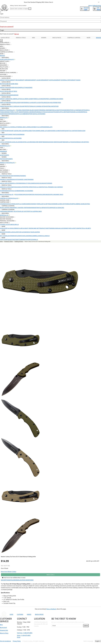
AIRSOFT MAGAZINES (6, 88)
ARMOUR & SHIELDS (6, 187)
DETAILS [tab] (11, 580)
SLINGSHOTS (44, 183)
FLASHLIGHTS (51, 112)
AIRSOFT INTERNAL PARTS (63, 80)
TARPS (2, 211)
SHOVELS (37, 183)
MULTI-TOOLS (43, 112)
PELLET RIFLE (13, 91)
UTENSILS (13, 204)
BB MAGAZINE (17, 88)
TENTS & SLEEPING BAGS (34, 211)
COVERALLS (3, 225)
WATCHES (22, 236)
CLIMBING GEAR (79, 204)
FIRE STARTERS (25, 208)
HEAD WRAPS (54, 142)
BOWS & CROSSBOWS (17, 183)
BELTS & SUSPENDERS (41, 127)
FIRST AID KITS (14, 211)
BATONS (14, 187)
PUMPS (72, 204)
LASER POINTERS (21, 103)
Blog (1, 625)
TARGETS (3, 106)
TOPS (2, 240)
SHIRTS (7, 131)
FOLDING (3, 176)
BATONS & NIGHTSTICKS (57, 110)
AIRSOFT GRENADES (25, 80)
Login (50, 30)
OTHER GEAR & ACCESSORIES (37, 114)
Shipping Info (4, 630)
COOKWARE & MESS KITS (58, 204)
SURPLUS (16, 225)
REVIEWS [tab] (16, 580)
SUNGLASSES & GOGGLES (8, 228)
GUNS (11, 614)
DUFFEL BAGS (53, 195)
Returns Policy (4, 633)
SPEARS (37, 112)
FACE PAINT (46, 228)
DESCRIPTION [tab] (5, 580)
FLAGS (35, 232)
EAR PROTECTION (27, 106)
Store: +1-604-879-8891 (24, 635)
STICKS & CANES (74, 110)
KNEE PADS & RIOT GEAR (72, 228)
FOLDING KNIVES (21, 110)
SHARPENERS (10, 114)
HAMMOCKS (29, 204)
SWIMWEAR (3, 151)
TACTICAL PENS (46, 187)
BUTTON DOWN (35, 131)
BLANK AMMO (59, 99)
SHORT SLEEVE (14, 131)
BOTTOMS (20, 240)
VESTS (77, 131)
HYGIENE (3, 204)
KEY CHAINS (4, 236)
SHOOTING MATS (49, 106)
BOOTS (2, 138)
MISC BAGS (60, 195)
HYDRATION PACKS (33, 195)
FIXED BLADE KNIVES (32, 110)
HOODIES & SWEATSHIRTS (58, 131)
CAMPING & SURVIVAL (74, 38)
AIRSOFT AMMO (5, 99)
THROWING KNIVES (44, 110)
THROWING (17, 176)
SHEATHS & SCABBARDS (21, 114)
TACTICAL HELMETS (85, 228)
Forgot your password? (7, 27)
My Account (3, 628)
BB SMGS (15, 84)
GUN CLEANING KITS (38, 106)
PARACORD (7, 211)
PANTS (2, 134)
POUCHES (18, 195)
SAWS (33, 183)
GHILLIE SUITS (23, 211)
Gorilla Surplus (28, 641)
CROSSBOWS (9, 95)
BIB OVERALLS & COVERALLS (8, 127)
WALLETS (50, 127)
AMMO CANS (17, 208)
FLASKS (27, 236)
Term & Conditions (5, 641)
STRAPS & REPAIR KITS (42, 208)
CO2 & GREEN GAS (26, 99)
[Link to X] (80, 614)
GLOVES (32, 127)
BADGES (2, 232)
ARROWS (16, 95)
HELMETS (61, 142)
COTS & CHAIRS (21, 204)
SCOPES (14, 103)
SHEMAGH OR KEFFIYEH (82, 142)
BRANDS (99, 38)
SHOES (6, 138)
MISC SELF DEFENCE (57, 187)
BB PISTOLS (3, 84)
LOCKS (63, 228)
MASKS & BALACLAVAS (14, 142)
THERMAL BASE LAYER (23, 127)
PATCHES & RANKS (22, 232)
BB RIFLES (10, 84)
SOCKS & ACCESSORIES (15, 138)
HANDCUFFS (20, 187)
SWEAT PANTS (13, 134)
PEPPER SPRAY (28, 187)
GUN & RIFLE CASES (11, 106)
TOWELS (68, 204)
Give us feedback (51, 609)
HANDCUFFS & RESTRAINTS (63, 112)
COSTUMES (10, 225)
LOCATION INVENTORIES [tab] (26, 580)
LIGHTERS (10, 236)
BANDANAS (47, 142)
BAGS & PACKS (57, 38)
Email (19, 637)
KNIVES (29, 614)
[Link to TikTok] (76, 614)
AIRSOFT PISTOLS (5, 80)
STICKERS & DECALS (11, 232)
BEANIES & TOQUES (69, 142)
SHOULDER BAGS (44, 195)
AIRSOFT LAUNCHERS (37, 80)
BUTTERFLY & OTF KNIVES (15, 112)
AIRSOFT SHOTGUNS (50, 80)
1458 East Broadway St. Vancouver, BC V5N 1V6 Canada (41, 624)
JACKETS (2, 155)
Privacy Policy (17, 641)
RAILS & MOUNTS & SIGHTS (34, 103)
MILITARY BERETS (38, 142)
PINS (38, 232)
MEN (33, 38)
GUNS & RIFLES (5, 38)
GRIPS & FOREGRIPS (6, 103)
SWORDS (67, 110)
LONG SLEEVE (22, 131)
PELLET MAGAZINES (27, 88)
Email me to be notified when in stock (14, 578)
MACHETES (82, 110)
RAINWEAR (32, 208)
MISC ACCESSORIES (27, 191)
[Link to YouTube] (65, 614)
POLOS (28, 131)
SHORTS (6, 134)
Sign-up (16, 34)
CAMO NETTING (37, 228)
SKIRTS (11, 159)
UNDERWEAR (20, 134)
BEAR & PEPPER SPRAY (6, 208)
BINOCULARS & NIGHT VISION (24, 228)
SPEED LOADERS (50, 99)
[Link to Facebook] (69, 614)
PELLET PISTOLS (5, 91)
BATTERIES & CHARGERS (38, 99)
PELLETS (18, 99)
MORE (89, 38)
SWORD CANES (23, 180)
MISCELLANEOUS (45, 236)
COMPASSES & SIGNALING (56, 208)
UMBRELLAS (36, 236)
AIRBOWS (3, 95)
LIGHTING (87, 204)
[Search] (19, 9)
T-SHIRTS (3, 131)
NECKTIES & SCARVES (27, 142)
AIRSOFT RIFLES (15, 80)
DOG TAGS (30, 232)
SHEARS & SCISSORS (77, 112)
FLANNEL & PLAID (45, 131)
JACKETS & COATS (70, 131)
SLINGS (45, 103)
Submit (86, 626)
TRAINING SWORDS (29, 112)
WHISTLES (16, 236)
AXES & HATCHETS (5, 183)
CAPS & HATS (4, 142)
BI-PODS (58, 103)
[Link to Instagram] (72, 614)
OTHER (56, 106)
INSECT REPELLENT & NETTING (42, 204)
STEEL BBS (12, 99)
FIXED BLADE (9, 176)
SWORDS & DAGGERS (6, 180)
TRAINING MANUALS (55, 228)
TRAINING (23, 176)
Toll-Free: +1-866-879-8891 (25, 633)
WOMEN (44, 38)
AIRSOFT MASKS (76, 80)
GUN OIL (19, 106)
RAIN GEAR (82, 131)
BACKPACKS (24, 195)
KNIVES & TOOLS (21, 38)
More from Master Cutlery (9, 572)
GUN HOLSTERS (51, 103)
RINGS (30, 236)
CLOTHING (20, 614)
